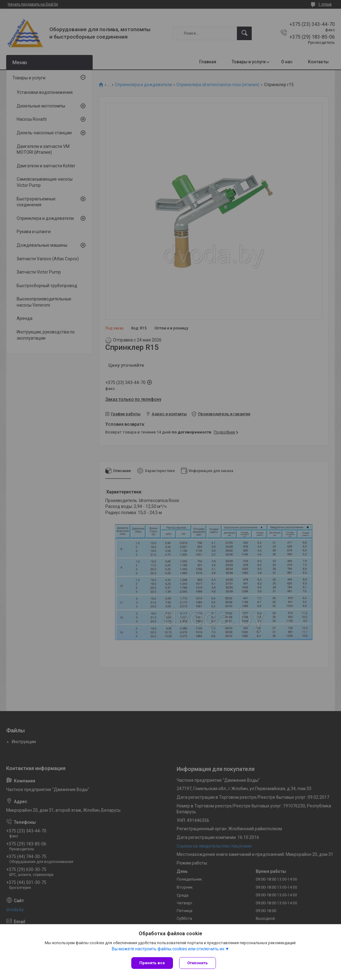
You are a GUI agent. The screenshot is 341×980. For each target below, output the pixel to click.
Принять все (152, 963)
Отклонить (198, 963)
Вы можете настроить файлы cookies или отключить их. (168, 949)
